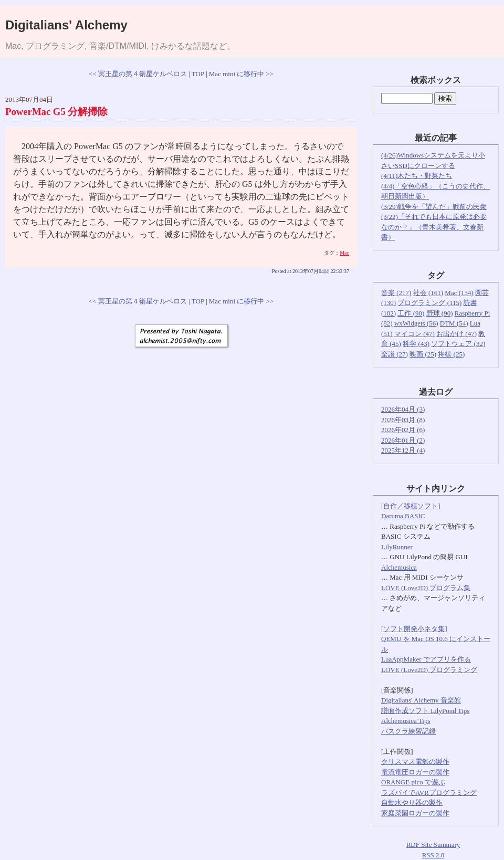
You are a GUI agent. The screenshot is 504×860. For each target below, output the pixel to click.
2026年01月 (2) (403, 440)
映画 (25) (423, 354)
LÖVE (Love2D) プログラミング (429, 670)
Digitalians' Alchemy (66, 25)
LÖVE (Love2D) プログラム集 (426, 588)
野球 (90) (440, 313)
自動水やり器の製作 (412, 803)
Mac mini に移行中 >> (241, 74)
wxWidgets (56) (416, 323)
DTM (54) (454, 323)
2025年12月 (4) (403, 450)
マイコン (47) (414, 334)
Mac (344, 253)
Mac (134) (459, 293)
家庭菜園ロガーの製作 (415, 813)
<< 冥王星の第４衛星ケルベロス (138, 74)
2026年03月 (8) (403, 420)
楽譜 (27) (395, 354)
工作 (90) (411, 313)
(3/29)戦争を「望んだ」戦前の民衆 (434, 207)
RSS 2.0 (433, 855)
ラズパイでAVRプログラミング (429, 793)
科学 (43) (416, 344)
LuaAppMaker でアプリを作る (426, 659)
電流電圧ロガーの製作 (415, 772)
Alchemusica (399, 567)
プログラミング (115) (429, 303)
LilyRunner (397, 547)
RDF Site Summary (433, 845)
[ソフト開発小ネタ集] (414, 629)
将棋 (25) (451, 354)
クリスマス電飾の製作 (415, 762)
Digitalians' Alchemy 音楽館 (421, 700)
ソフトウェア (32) (458, 344)
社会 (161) (428, 293)
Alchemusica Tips (406, 721)
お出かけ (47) (456, 334)
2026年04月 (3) (403, 409)
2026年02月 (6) (403, 430)
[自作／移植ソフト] (411, 506)
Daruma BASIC (403, 516)
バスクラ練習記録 (408, 731)
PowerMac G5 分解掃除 (56, 112)
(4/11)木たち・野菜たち (417, 176)
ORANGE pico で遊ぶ (413, 782)
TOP (198, 74)
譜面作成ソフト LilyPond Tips (425, 711)
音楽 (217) (396, 293)
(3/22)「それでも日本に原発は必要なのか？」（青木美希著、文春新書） (434, 227)
